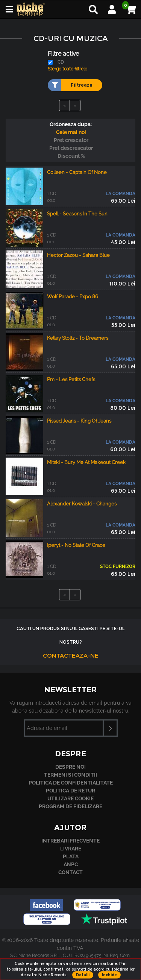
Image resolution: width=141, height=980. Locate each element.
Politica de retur (70, 791)
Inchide (109, 975)
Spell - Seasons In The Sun (77, 214)
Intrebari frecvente (70, 841)
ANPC (71, 864)
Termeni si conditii (70, 775)
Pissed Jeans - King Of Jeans (79, 421)
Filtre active (63, 54)
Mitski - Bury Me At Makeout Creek (86, 462)
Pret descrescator (71, 148)
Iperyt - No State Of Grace (76, 545)
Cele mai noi (71, 132)
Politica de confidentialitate (71, 783)
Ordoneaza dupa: (71, 124)
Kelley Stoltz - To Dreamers (78, 338)
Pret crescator (71, 140)
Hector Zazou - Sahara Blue (78, 255)
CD (61, 62)
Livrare (71, 849)
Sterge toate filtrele (67, 69)
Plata (71, 856)
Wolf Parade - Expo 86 (73, 297)
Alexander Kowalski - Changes (82, 504)
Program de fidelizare (70, 806)
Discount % (71, 156)
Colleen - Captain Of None (77, 172)
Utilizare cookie (70, 798)
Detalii (83, 975)
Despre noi (70, 767)
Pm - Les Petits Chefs (71, 379)
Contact (70, 872)
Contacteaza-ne (71, 656)
